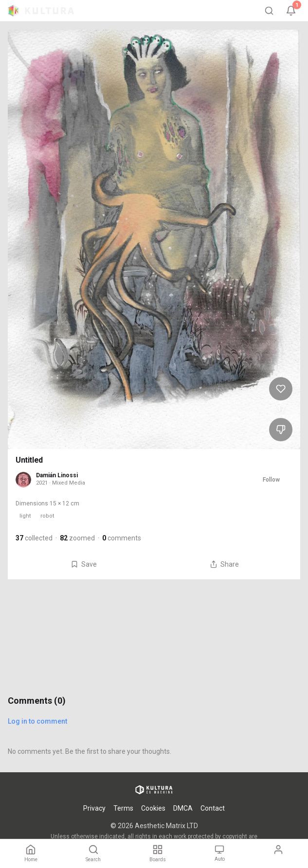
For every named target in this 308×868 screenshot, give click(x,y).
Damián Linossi (57, 475)
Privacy (94, 808)
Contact (213, 808)
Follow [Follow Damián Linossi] (271, 480)
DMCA (183, 808)
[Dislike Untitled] (281, 430)
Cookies (153, 808)
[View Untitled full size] (154, 239)
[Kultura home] (41, 11)
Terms (123, 808)
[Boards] (158, 854)
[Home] (31, 854)
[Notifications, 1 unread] (291, 11)
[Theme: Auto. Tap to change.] (220, 854)
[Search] (269, 11)
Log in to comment (37, 721)
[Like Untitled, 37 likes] (281, 389)
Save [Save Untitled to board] (84, 564)
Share (224, 564)
